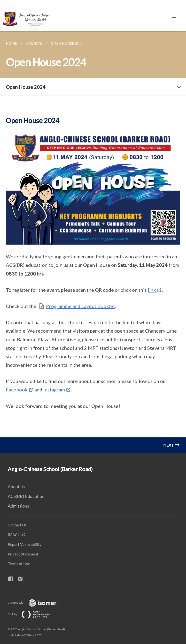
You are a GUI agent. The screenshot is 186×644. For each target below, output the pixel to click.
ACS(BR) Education (26, 496)
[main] (93, 242)
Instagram (54, 389)
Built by (34, 614)
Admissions (18, 506)
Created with (36, 603)
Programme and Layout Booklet (81, 306)
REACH (14, 535)
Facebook (17, 389)
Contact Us (17, 525)
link (152, 290)
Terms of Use (19, 564)
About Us (16, 487)
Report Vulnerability (25, 544)
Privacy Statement (23, 554)
